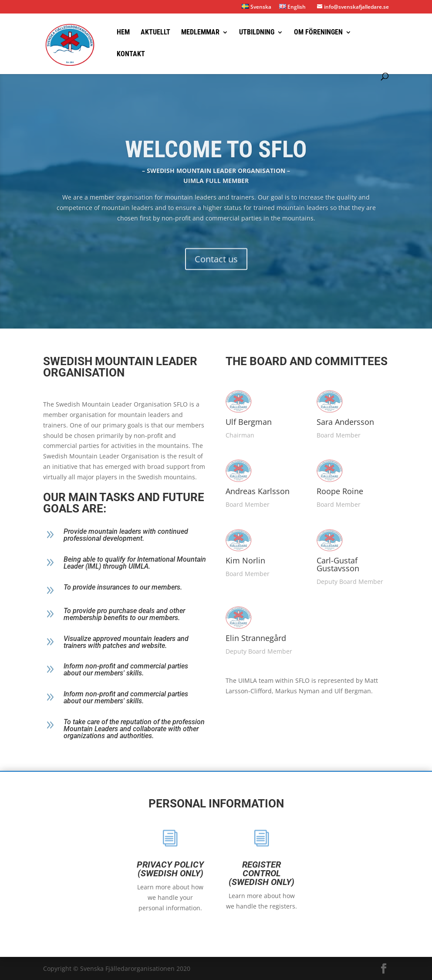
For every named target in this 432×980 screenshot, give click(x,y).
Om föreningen (318, 33)
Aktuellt (155, 33)
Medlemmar (200, 33)
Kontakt (131, 54)
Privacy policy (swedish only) (110, 869)
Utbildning (257, 33)
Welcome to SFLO (216, 160)
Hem (123, 33)
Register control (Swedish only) (201, 873)
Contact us (216, 270)
